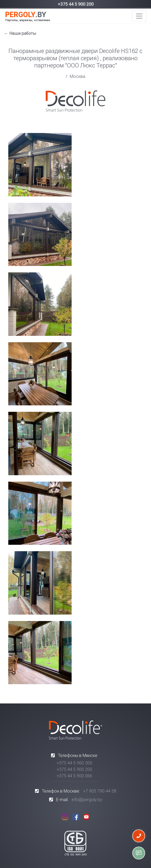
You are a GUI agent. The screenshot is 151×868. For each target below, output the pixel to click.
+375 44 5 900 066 (74, 776)
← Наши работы (20, 33)
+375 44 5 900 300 (74, 763)
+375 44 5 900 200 (76, 4)
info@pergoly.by (87, 800)
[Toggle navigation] (139, 16)
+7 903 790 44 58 (100, 791)
